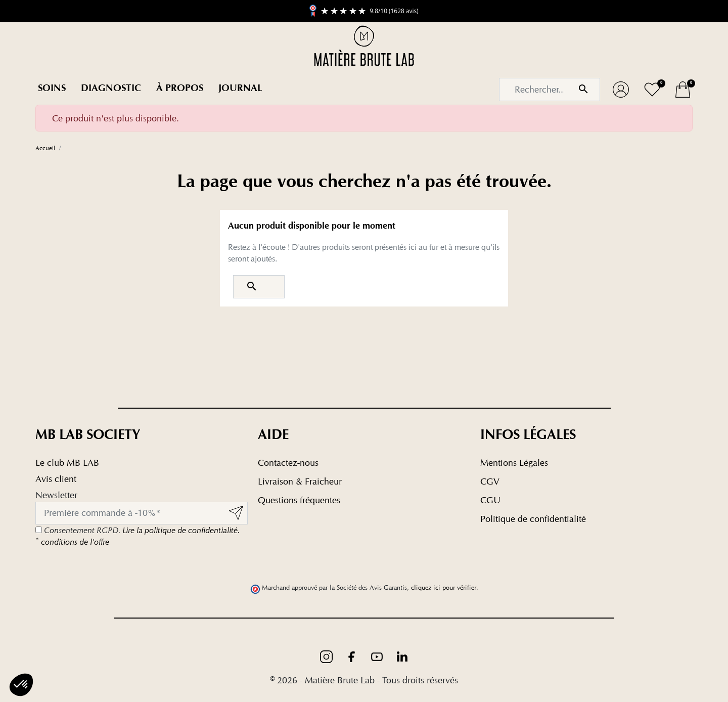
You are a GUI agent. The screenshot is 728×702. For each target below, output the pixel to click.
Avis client (56, 479)
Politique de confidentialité (533, 519)
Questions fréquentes (299, 500)
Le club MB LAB (67, 463)
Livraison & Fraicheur (300, 481)
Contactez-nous (288, 463)
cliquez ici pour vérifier (444, 587)
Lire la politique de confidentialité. (181, 530)
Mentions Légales (514, 463)
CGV (490, 481)
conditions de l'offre (72, 542)
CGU (490, 500)
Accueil (45, 148)
